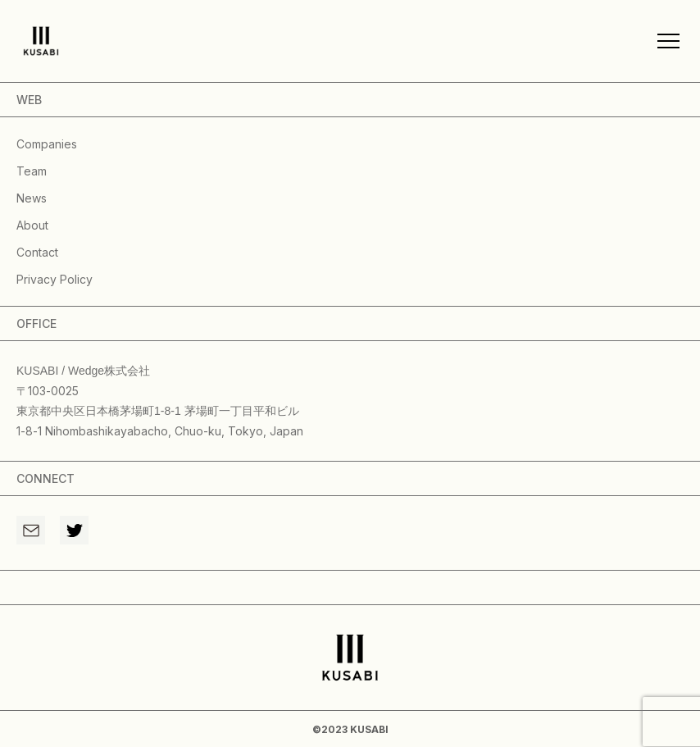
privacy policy (55, 279)
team (32, 171)
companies (47, 144)
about (32, 225)
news (32, 198)
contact (37, 252)
